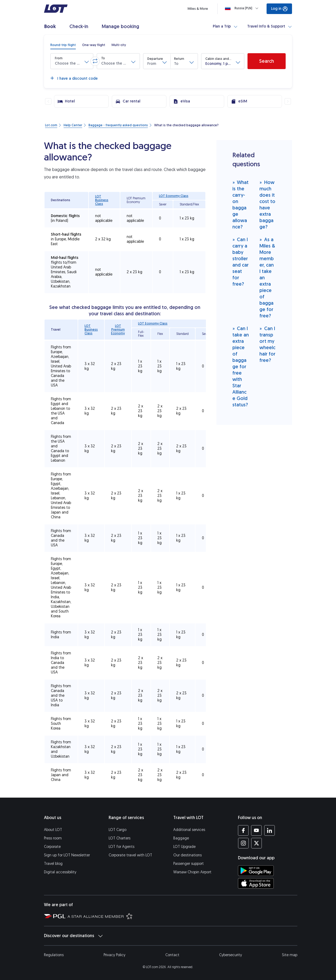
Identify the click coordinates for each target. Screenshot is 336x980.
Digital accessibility (60, 872)
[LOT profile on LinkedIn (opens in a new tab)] (269, 830)
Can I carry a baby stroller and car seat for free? (240, 262)
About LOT (53, 830)
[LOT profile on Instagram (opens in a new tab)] (243, 843)
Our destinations (187, 855)
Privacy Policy (114, 955)
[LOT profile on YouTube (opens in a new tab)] (256, 830)
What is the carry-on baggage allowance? (241, 204)
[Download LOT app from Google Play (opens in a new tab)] (256, 871)
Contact (172, 955)
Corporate (52, 847)
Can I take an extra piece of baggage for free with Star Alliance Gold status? (241, 367)
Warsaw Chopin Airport (192, 872)
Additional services (189, 830)
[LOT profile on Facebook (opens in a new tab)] (243, 830)
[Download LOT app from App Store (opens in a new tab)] (256, 883)
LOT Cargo (118, 830)
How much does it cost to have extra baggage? (267, 204)
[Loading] (243, 8)
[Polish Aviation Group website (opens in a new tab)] (55, 916)
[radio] (63, 45)
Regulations (54, 955)
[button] (72, 61)
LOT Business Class (102, 200)
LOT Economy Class (174, 196)
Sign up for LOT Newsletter (67, 855)
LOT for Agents (121, 847)
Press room (53, 838)
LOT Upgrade (184, 847)
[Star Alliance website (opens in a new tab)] (100, 916)
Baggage (181, 838)
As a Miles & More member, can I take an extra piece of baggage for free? (267, 278)
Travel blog (53, 864)
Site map (290, 955)
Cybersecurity (231, 955)
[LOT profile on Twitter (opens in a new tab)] (256, 843)
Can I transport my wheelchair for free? (267, 344)
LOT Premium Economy (118, 330)
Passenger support (189, 864)
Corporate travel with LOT (130, 855)
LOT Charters (120, 838)
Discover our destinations (73, 936)
